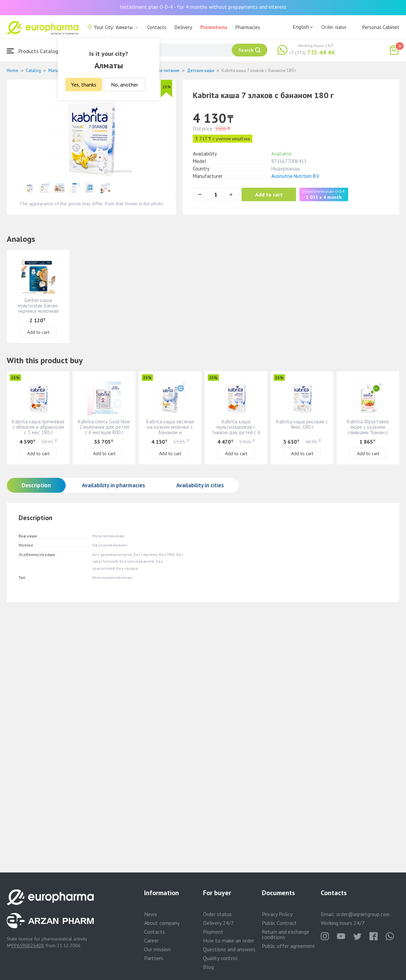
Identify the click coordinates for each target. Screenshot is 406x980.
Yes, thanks (84, 85)
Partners (154, 958)
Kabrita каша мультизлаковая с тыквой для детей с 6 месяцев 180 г (236, 430)
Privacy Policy (277, 914)
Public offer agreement (288, 946)
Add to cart (269, 194)
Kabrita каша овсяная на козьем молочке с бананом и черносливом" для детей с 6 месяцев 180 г (170, 435)
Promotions (214, 27)
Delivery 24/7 (218, 923)
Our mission (157, 949)
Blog (208, 967)
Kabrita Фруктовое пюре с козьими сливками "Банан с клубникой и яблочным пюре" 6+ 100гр (368, 432)
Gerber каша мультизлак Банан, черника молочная (38, 306)
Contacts (157, 27)
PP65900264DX (28, 946)
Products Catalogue (35, 51)
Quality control (220, 958)
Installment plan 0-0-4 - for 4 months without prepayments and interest (203, 7)
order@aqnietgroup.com (363, 914)
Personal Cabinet (381, 27)
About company (162, 923)
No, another (125, 85)
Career (151, 940)
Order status (334, 27)
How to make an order (229, 940)
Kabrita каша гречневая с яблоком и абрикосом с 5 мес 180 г (38, 427)
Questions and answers (229, 949)
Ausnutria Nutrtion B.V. (296, 176)
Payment (213, 932)
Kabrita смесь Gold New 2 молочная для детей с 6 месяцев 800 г (104, 427)
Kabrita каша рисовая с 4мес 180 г (302, 424)
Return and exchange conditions (286, 934)
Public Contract (279, 923)
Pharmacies (248, 27)
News (151, 914)
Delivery (183, 27)
